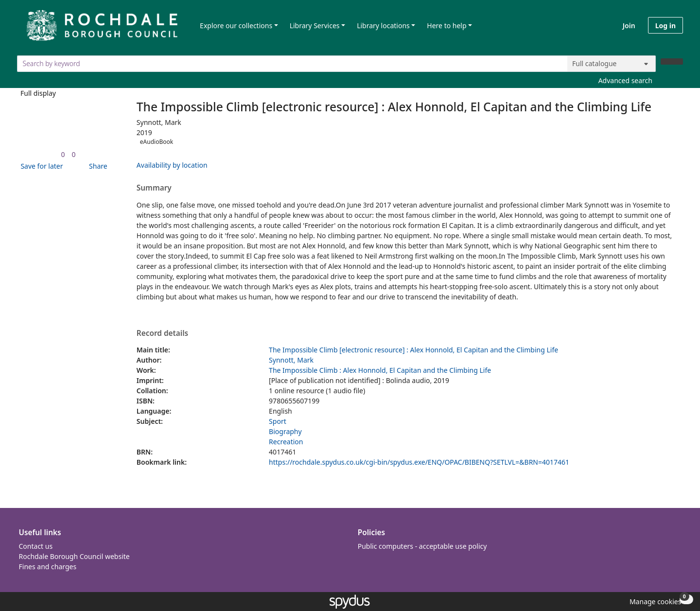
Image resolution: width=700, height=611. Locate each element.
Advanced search (625, 80)
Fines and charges (48, 567)
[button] (40, 166)
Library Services (315, 26)
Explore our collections (236, 26)
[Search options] (612, 64)
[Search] (672, 61)
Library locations (383, 26)
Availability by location (172, 165)
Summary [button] (154, 188)
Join (629, 26)
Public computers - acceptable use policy (422, 546)
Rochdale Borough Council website (74, 556)
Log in (665, 26)
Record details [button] (162, 333)
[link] (63, 154)
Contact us (36, 546)
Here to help (446, 26)
